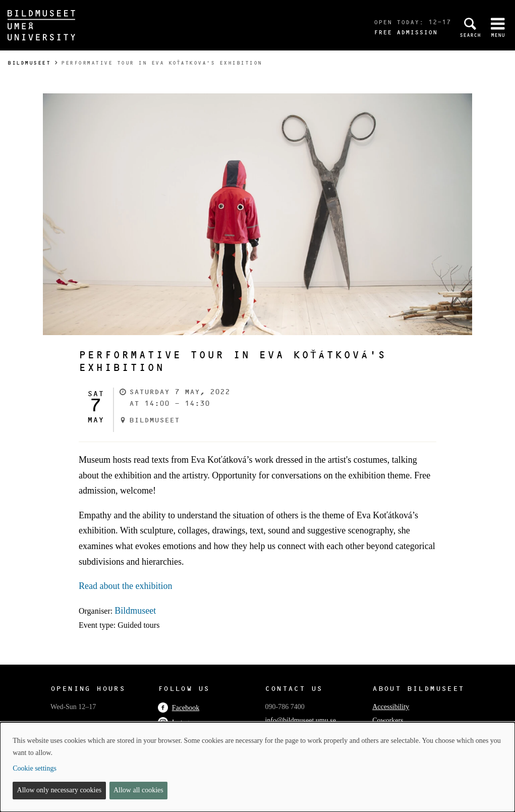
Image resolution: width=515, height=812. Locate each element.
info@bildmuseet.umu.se (300, 720)
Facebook (179, 708)
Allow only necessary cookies (60, 790)
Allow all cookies (138, 790)
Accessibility (391, 707)
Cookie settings (35, 768)
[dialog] (257, 767)
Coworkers (388, 720)
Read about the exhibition (125, 586)
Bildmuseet (29, 63)
